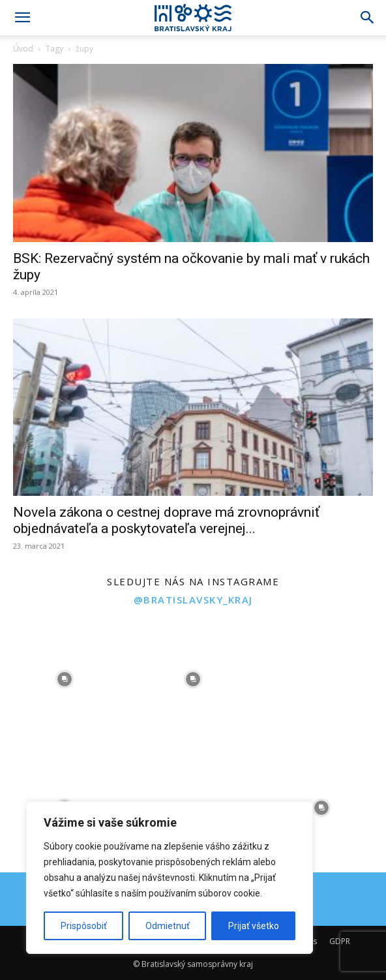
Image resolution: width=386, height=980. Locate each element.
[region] (170, 878)
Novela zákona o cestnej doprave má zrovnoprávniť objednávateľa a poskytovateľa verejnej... (166, 520)
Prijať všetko (254, 926)
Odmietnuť (168, 926)
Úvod (23, 49)
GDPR (340, 941)
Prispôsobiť (84, 926)
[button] (22, 18)
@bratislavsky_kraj (193, 600)
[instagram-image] (64, 679)
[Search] (368, 18)
